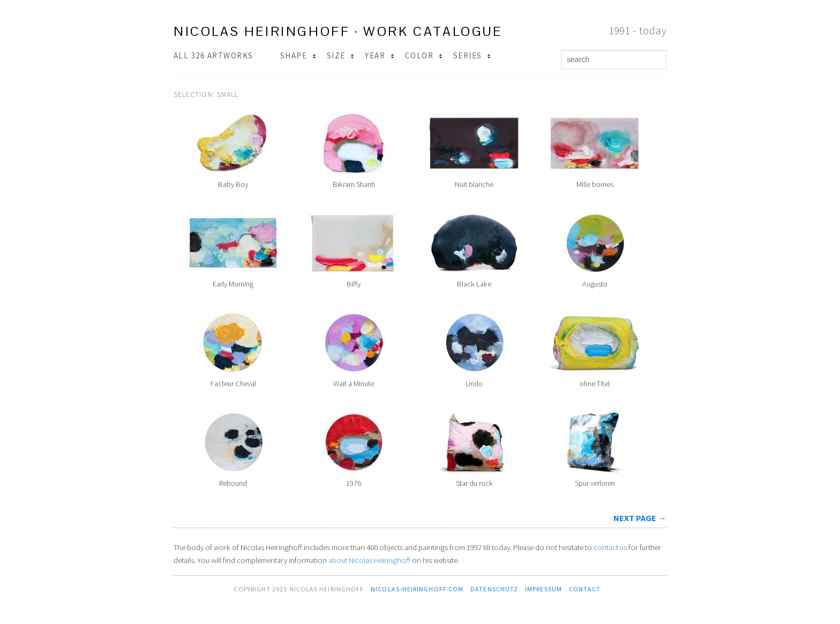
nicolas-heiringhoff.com (417, 589)
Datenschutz (494, 589)
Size (340, 55)
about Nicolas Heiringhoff (369, 560)
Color (424, 55)
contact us (610, 547)
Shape (298, 55)
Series (472, 55)
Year (379, 55)
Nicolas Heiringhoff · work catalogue (338, 31)
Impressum (543, 589)
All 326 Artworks (213, 55)
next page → (640, 518)
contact (585, 589)
